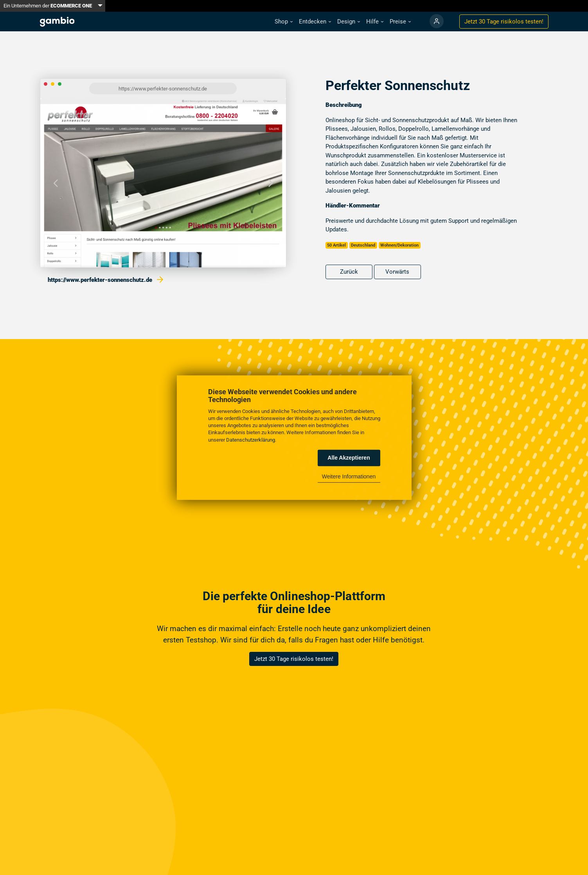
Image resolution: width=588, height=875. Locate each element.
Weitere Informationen (349, 476)
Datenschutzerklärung (251, 439)
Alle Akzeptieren (349, 458)
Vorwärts (397, 272)
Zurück (349, 272)
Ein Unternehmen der (48, 6)
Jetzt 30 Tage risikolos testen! (294, 659)
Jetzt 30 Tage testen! (504, 22)
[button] (284, 22)
